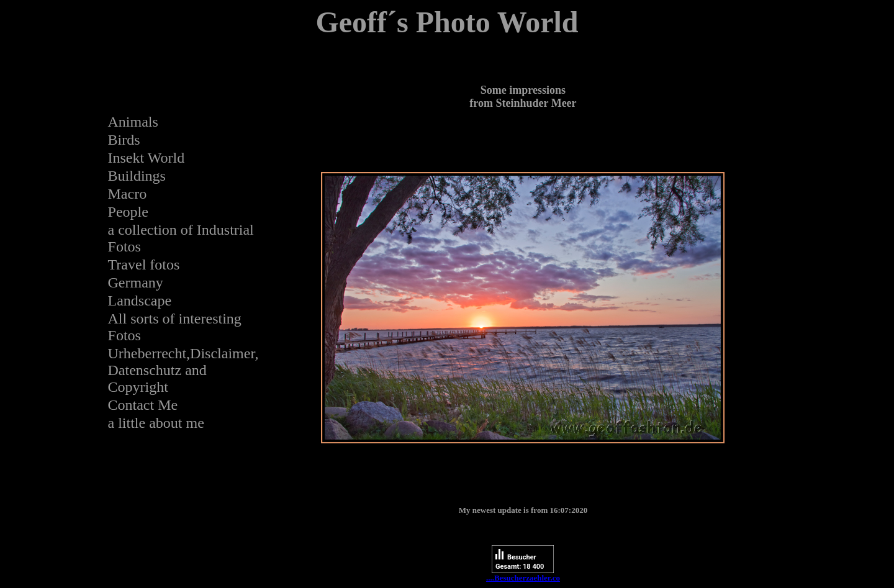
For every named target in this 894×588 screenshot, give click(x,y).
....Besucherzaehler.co (523, 578)
